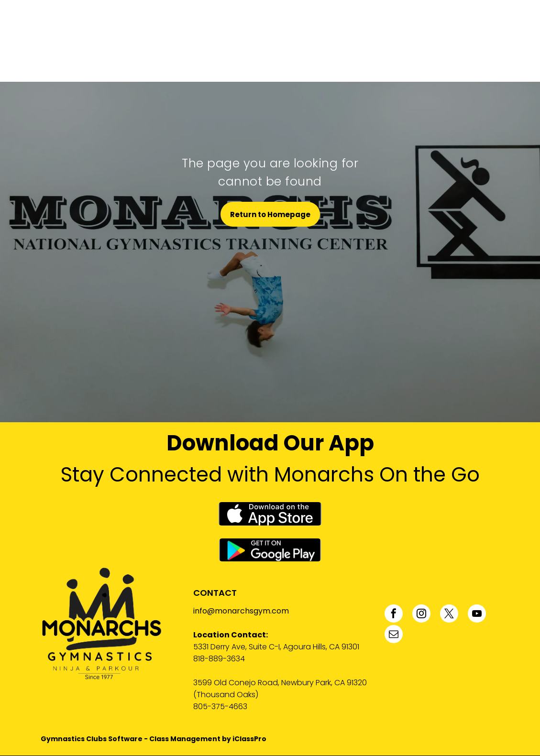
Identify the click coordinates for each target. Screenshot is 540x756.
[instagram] (421, 615)
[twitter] (449, 615)
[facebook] (394, 615)
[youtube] (477, 615)
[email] (394, 635)
